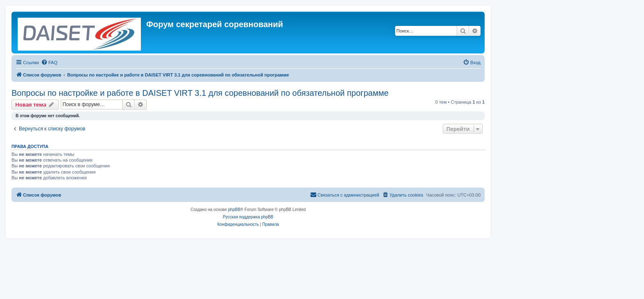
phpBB (234, 210)
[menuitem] (49, 63)
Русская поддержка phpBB (248, 217)
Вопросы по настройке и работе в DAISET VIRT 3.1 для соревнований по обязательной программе (200, 93)
